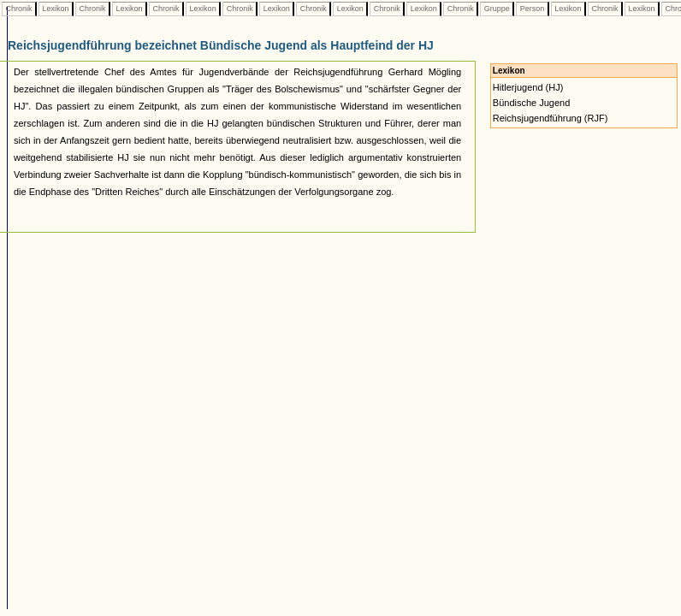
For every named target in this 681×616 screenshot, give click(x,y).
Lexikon (56, 9)
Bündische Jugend (532, 103)
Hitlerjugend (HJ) (528, 87)
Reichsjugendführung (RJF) (551, 118)
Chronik (19, 9)
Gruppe (497, 9)
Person (532, 9)
